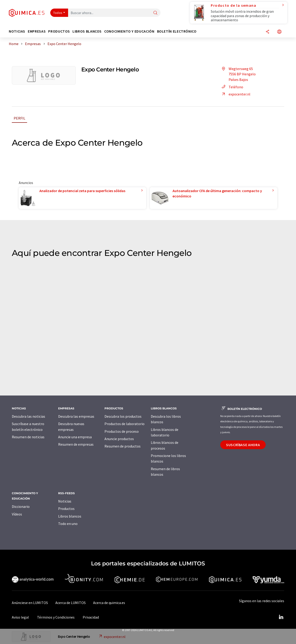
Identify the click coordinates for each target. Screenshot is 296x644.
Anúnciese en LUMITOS (30, 603)
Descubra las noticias (28, 416)
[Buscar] (155, 13)
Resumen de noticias (28, 437)
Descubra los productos (123, 416)
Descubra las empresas (76, 416)
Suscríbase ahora (243, 445)
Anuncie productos (119, 439)
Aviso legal (20, 617)
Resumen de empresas (76, 444)
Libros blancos (70, 516)
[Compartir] (268, 32)
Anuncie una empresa (75, 437)
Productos (66, 509)
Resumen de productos (123, 446)
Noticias (65, 501)
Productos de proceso (122, 431)
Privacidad (91, 617)
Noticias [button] (17, 31)
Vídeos (17, 514)
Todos (58, 13)
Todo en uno (68, 524)
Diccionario (21, 506)
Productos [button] (59, 31)
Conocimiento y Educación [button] (129, 31)
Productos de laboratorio (124, 424)
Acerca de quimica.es (109, 603)
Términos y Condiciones (56, 617)
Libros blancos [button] (87, 31)
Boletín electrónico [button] (177, 31)
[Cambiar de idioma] (279, 32)
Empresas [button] (37, 31)
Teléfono (232, 87)
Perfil (19, 118)
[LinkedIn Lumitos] (281, 617)
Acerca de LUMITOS (71, 603)
